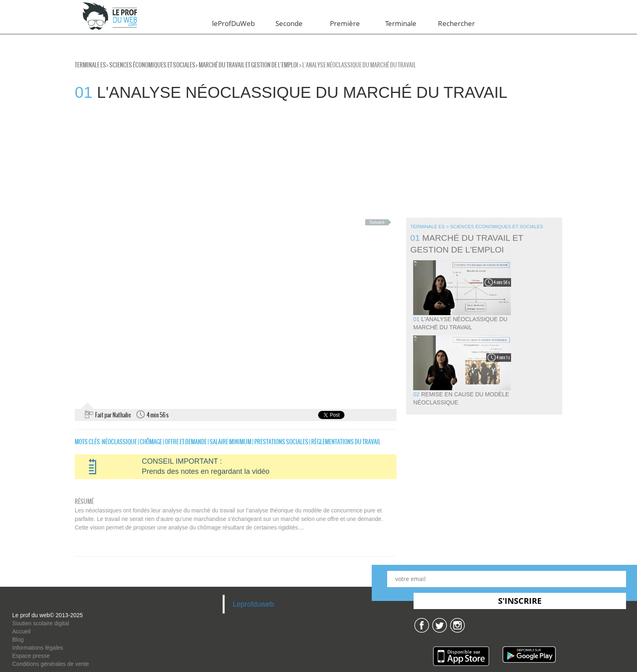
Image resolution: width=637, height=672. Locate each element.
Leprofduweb (253, 604)
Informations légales (38, 648)
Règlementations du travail (346, 442)
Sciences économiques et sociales (152, 65)
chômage (151, 442)
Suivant (377, 222)
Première (345, 23)
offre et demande (186, 442)
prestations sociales (281, 442)
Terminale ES (90, 65)
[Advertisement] (244, 161)
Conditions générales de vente (51, 664)
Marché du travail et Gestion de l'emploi (248, 65)
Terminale (401, 23)
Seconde (289, 23)
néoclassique (119, 442)
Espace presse (31, 656)
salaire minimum (231, 442)
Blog (18, 640)
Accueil (21, 631)
